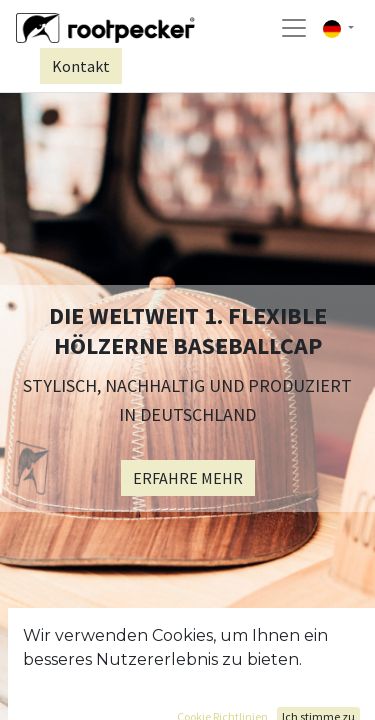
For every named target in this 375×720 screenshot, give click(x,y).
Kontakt (81, 66)
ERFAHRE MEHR (188, 478)
